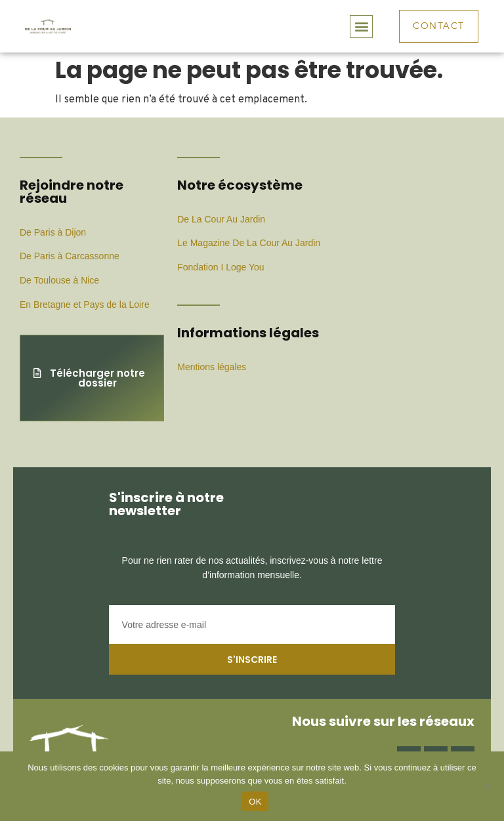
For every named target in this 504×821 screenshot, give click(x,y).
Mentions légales (212, 367)
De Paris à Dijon (53, 232)
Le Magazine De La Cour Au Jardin (249, 243)
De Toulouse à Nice (59, 280)
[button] (361, 27)
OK (255, 802)
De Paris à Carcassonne (70, 256)
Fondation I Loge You (220, 267)
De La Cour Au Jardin (221, 219)
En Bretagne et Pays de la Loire (85, 305)
